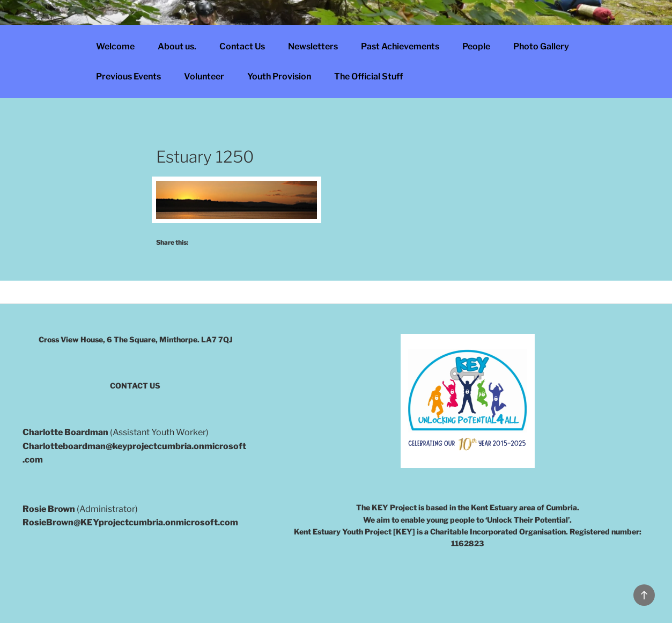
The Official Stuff (368, 76)
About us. (177, 46)
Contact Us (242, 46)
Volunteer (204, 76)
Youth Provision (279, 76)
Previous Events (128, 76)
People (476, 46)
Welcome (115, 46)
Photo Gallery (541, 46)
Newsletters (313, 46)
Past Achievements (400, 46)
